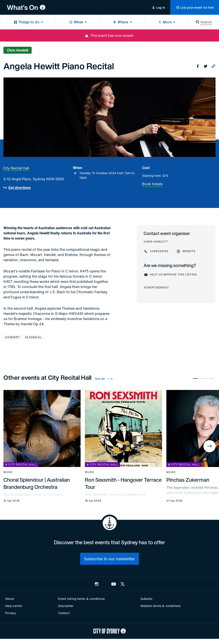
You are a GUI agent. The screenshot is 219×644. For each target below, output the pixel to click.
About (10, 599)
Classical (33, 337)
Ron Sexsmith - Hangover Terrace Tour (123, 483)
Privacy (11, 613)
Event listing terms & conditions (81, 599)
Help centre (14, 606)
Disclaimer (66, 606)
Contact (64, 613)
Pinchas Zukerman (188, 480)
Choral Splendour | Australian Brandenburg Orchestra (37, 483)
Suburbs (146, 599)
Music (8, 472)
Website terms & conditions (160, 606)
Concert (13, 337)
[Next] (209, 446)
